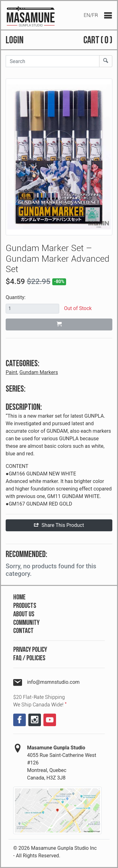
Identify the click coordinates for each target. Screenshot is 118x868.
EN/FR (91, 15)
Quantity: (16, 297)
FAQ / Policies (29, 658)
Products (25, 606)
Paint (11, 372)
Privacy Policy (30, 650)
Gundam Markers (39, 372)
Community (26, 623)
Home (19, 597)
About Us (24, 614)
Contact (23, 631)
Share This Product (59, 525)
